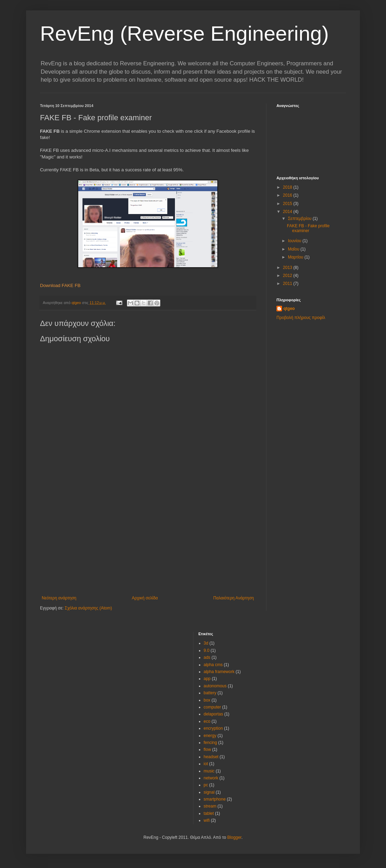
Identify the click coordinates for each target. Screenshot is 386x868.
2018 (288, 187)
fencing (211, 743)
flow (207, 750)
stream (210, 806)
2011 (288, 284)
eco (207, 721)
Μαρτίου (296, 257)
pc (206, 785)
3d (206, 643)
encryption (213, 728)
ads (207, 657)
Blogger (234, 837)
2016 (288, 195)
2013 (288, 268)
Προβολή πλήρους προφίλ (301, 318)
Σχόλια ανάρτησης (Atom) (88, 608)
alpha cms (213, 665)
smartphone (215, 799)
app (207, 679)
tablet (209, 813)
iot (206, 764)
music (209, 771)
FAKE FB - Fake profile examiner (308, 228)
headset (211, 757)
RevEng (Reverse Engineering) (184, 34)
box (207, 700)
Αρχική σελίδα (145, 598)
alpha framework (219, 672)
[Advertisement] (148, 543)
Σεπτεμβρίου (300, 219)
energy (210, 736)
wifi (207, 820)
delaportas (214, 714)
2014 (288, 212)
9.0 (207, 650)
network (211, 778)
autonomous (215, 686)
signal (209, 792)
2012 (288, 276)
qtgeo (289, 309)
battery (210, 693)
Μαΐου (294, 249)
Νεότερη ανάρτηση (59, 598)
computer (212, 707)
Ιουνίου (295, 241)
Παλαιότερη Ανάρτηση (234, 598)
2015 (288, 204)
